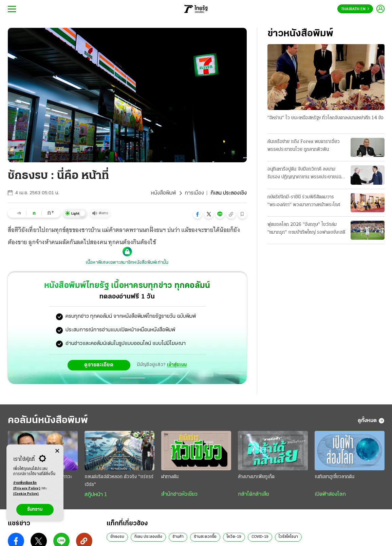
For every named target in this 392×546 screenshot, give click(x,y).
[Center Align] (57, 451)
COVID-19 (260, 537)
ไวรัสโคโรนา (288, 537)
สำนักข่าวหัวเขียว (179, 494)
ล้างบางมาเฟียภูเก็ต (256, 477)
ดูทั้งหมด (371, 421)
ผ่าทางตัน (170, 477)
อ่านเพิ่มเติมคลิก (27, 486)
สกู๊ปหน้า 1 (96, 495)
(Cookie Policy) (26, 494)
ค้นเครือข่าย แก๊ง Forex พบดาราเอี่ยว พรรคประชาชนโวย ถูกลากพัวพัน (304, 146)
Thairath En (355, 9)
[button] (198, 214)
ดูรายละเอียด (99, 365)
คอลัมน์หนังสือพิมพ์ (48, 421)
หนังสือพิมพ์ (163, 193)
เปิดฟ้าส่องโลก (330, 494)
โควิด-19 (234, 537)
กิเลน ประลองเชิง (148, 537)
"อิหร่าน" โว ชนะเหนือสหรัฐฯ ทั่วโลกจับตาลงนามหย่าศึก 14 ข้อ (325, 118)
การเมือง (194, 193)
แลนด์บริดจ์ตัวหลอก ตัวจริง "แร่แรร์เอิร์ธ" (119, 481)
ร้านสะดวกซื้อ (205, 537)
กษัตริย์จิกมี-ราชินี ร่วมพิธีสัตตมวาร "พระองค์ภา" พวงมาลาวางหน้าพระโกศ (304, 201)
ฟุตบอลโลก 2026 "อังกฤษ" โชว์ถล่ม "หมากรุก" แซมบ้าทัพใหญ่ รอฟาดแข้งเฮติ (306, 229)
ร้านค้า (178, 537)
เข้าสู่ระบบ (177, 365)
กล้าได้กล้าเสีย (254, 494)
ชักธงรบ (117, 537)
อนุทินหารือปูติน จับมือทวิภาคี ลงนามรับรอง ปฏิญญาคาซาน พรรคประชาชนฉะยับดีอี (305, 174)
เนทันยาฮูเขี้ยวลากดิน (334, 477)
